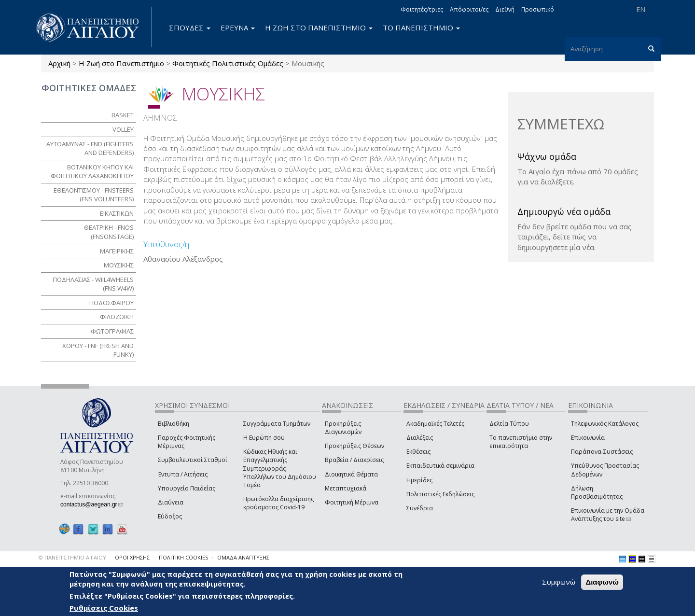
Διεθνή (505, 9)
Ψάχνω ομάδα (547, 156)
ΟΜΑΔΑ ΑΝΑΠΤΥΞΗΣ (243, 557)
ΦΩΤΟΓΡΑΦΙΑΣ (112, 331)
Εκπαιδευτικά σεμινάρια (440, 466)
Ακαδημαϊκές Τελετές (435, 424)
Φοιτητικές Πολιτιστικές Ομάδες (228, 63)
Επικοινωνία (588, 438)
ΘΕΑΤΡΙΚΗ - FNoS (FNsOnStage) (109, 232)
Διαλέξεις (420, 438)
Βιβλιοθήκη (174, 424)
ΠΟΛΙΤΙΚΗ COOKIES (183, 557)
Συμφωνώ (559, 582)
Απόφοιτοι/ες (469, 9)
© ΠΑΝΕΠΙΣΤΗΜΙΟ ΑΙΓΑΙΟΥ (72, 557)
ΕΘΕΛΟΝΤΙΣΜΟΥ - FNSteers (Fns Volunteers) (94, 195)
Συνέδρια (420, 508)
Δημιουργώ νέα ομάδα (564, 211)
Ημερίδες (419, 480)
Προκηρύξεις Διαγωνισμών (343, 428)
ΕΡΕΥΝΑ (238, 28)
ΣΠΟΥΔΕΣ (190, 28)
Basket (123, 115)
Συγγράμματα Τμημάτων (277, 424)
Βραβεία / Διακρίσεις (354, 460)
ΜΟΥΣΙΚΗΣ (119, 265)
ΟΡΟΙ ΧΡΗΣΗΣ (132, 557)
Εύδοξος (170, 516)
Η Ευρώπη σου (264, 438)
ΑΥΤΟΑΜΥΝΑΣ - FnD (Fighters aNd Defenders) (90, 148)
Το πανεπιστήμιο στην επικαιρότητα (521, 442)
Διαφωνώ (602, 582)
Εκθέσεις (418, 452)
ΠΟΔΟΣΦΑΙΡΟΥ (111, 303)
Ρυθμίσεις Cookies (104, 608)
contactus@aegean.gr (92, 504)
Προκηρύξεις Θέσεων (354, 446)
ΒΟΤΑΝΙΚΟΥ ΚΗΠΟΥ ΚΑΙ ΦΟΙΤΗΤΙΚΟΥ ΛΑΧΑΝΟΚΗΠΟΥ (92, 172)
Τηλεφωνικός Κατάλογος (605, 424)
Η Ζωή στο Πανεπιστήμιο (121, 63)
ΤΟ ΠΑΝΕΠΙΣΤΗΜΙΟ (421, 28)
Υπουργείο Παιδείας (187, 488)
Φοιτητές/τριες (422, 9)
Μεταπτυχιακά (346, 488)
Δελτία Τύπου (509, 424)
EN (641, 9)
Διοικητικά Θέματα (351, 474)
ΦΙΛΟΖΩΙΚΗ (117, 317)
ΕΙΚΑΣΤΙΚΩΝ (117, 213)
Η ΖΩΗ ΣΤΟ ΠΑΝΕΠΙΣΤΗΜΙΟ (319, 28)
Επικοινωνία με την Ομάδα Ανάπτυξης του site (608, 515)
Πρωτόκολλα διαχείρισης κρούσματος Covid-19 (278, 503)
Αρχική (59, 63)
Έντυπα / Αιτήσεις (183, 474)
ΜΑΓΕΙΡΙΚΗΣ (117, 251)
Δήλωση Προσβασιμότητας (597, 492)
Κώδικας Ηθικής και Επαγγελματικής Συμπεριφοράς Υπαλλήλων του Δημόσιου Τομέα (280, 468)
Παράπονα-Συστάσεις (602, 452)
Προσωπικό (538, 9)
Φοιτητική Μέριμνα (352, 502)
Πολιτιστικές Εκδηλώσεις (440, 494)
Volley (123, 129)
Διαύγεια (171, 502)
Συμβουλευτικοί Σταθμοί (193, 460)
